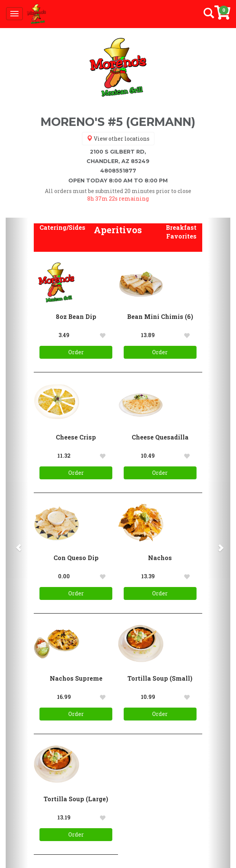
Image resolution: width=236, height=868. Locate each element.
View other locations (118, 139)
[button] (62, 228)
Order (76, 352)
